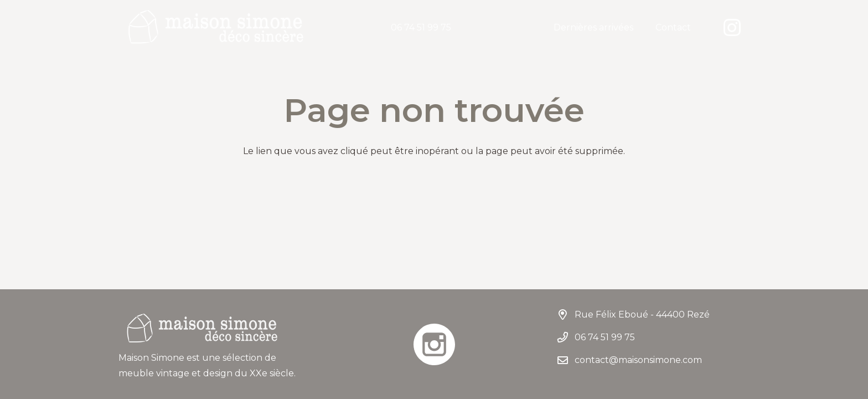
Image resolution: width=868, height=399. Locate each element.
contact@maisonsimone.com (638, 360)
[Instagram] (732, 28)
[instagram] (434, 344)
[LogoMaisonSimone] (215, 28)
